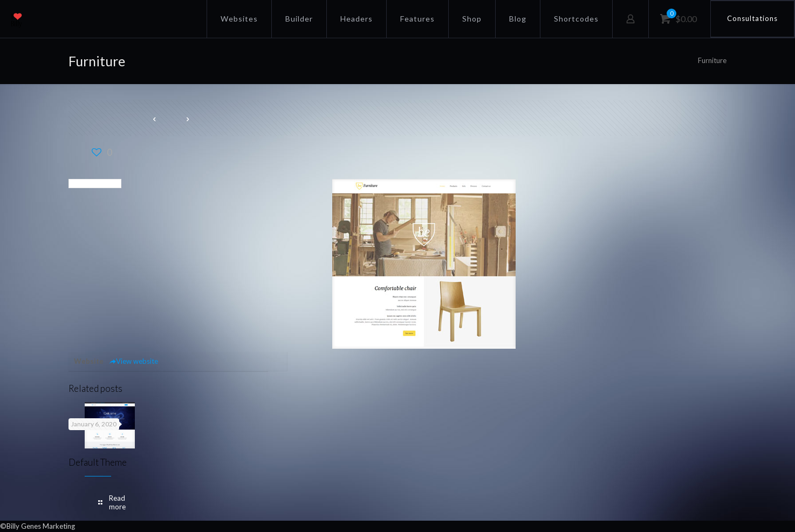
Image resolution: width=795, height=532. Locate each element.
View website (133, 361)
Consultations (752, 18)
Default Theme (98, 462)
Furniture (712, 60)
